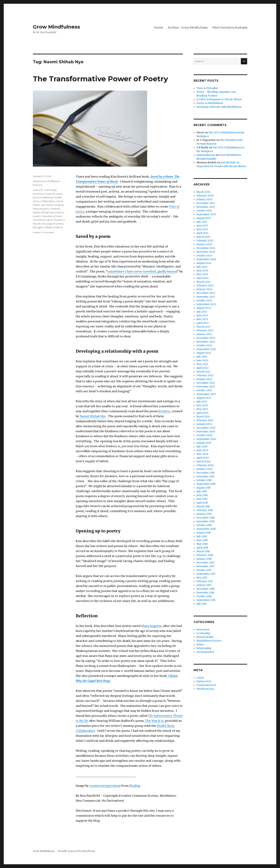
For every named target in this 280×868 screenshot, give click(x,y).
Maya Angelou (151, 626)
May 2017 (202, 578)
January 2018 (204, 559)
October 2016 (204, 596)
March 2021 (203, 417)
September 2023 (206, 304)
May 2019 (202, 499)
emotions (38, 194)
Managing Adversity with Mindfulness (219, 107)
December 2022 (206, 338)
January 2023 (204, 334)
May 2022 (202, 364)
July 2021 (202, 402)
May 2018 (202, 544)
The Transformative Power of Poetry (100, 79)
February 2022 (205, 375)
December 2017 (205, 563)
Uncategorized (205, 652)
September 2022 (206, 349)
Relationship (204, 648)
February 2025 (205, 241)
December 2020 (206, 428)
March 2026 (203, 192)
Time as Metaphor (207, 88)
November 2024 (206, 252)
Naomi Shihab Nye (93, 416)
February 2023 (205, 330)
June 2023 (202, 316)
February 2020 (205, 465)
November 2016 (205, 593)
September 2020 (206, 439)
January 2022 (204, 379)
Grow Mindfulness (56, 27)
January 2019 (204, 514)
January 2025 (204, 244)
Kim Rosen (47, 205)
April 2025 (202, 233)
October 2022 (204, 345)
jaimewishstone (206, 155)
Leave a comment (43, 232)
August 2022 (204, 353)
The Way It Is (154, 721)
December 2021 (206, 383)
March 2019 (203, 506)
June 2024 (202, 271)
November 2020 (206, 432)
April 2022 (202, 368)
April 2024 (203, 278)
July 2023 (202, 312)
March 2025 (203, 237)
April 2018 (202, 548)
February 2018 (205, 555)
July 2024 (202, 267)
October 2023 (204, 301)
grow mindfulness (43, 197)
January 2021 (204, 424)
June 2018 (202, 540)
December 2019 (205, 473)
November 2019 (205, 477)
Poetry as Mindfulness (210, 103)
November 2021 (206, 387)
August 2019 (203, 488)
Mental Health (205, 637)
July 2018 (202, 536)
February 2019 (205, 510)
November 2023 (206, 297)
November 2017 (205, 566)
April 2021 (202, 413)
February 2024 (205, 286)
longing (59, 205)
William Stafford (53, 227)
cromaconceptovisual (105, 786)
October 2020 (204, 435)
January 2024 (204, 289)
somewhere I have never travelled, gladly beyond (142, 271)
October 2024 (204, 256)
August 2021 (204, 398)
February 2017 (205, 581)
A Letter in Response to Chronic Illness (219, 99)
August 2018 (203, 533)
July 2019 (202, 492)
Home (158, 28)
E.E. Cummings (48, 190)
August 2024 (204, 263)
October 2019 (204, 480)
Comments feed (206, 685)
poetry (37, 216)
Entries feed (204, 681)
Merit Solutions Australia (230, 28)
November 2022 (206, 342)
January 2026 (204, 199)
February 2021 (205, 420)
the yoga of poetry (53, 224)
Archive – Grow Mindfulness (188, 28)
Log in (200, 678)
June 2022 (202, 360)
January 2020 (204, 469)
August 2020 (204, 443)
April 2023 (202, 323)
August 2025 (204, 218)
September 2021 (206, 394)
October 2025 (204, 211)
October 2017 (204, 570)
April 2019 (202, 503)
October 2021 (204, 390)
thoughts (38, 227)
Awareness (39, 181)
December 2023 (206, 293)
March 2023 (203, 327)
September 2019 (206, 484)
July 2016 (202, 604)
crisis (36, 190)
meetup (55, 209)
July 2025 (202, 222)
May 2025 (202, 229)
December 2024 (206, 248)
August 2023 (204, 308)
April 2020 (203, 458)
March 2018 (203, 551)
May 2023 (202, 319)
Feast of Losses (54, 194)
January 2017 (204, 585)
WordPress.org (205, 689)
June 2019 (202, 495)
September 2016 (206, 600)
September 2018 (206, 529)
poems (59, 212)
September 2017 (206, 574)
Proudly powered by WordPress (76, 851)
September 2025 (206, 214)
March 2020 (203, 462)
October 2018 (204, 525)
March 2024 (203, 282)
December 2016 (205, 589)
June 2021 (202, 405)
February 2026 (205, 196)
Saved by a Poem (52, 216)
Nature (200, 644)
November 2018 (205, 521)
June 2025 (202, 226)
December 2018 (206, 518)
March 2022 (203, 372)
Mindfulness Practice (209, 641)
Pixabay (135, 786)
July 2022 (202, 357)
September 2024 (206, 259)
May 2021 (202, 409)
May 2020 (202, 454)
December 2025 (206, 203)
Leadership (203, 633)
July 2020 (202, 447)
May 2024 (202, 274)
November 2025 (206, 207)
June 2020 (202, 450)
